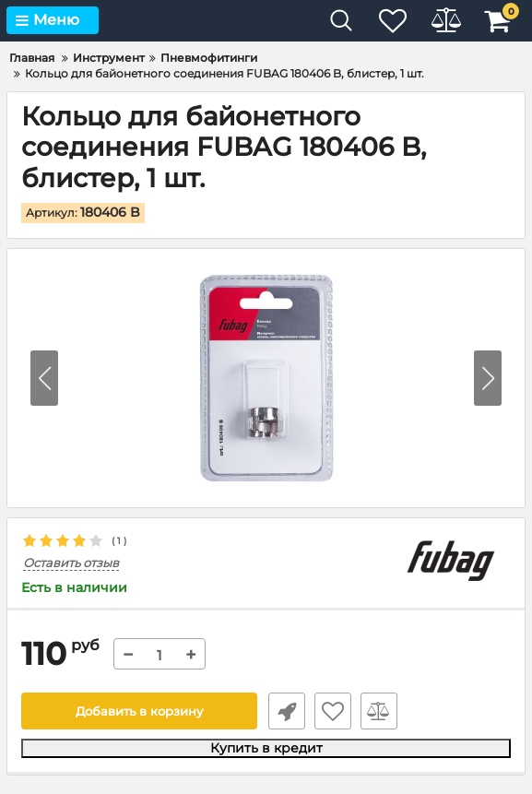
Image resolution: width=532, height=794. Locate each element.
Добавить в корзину (139, 712)
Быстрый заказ (285, 712)
